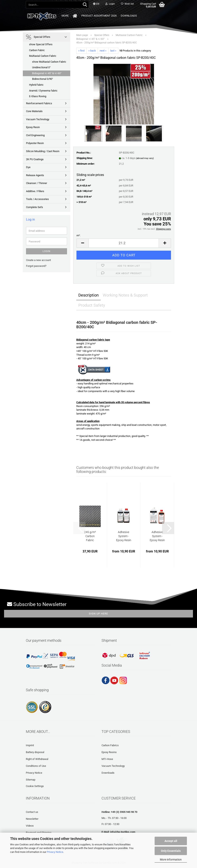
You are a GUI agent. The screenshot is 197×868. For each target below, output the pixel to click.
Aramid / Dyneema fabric (43, 91)
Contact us (32, 812)
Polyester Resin (35, 143)
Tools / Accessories (37, 199)
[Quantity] (124, 243)
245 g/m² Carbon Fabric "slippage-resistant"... (90, 536)
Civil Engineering (35, 135)
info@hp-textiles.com (123, 832)
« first (81, 51)
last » (113, 51)
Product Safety (92, 305)
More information (171, 860)
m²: (78, 235)
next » (103, 51)
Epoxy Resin (33, 127)
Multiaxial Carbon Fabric (43, 56)
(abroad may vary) (145, 158)
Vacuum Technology (38, 119)
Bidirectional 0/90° (43, 79)
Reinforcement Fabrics (39, 103)
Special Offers (38, 37)
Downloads (118, 16)
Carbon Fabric (37, 50)
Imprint (30, 745)
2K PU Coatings (35, 159)
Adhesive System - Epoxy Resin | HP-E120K (124, 536)
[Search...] (85, 5)
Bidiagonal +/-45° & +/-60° (47, 73)
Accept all (171, 841)
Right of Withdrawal (37, 759)
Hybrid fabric (36, 85)
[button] (96, 4)
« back (92, 51)
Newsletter (32, 819)
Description (89, 295)
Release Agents (35, 175)
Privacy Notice (55, 852)
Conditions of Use (36, 766)
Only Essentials (171, 851)
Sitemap (31, 780)
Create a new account (38, 260)
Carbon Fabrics (110, 745)
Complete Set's (35, 207)
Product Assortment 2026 (88, 16)
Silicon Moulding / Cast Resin (43, 151)
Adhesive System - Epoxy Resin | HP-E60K (157, 536)
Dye (28, 167)
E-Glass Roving (38, 96)
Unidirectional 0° (41, 67)
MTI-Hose (107, 759)
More (133, 16)
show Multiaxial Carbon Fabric (49, 62)
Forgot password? (36, 266)
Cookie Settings (35, 786)
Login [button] (110, 4)
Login (47, 251)
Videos (30, 826)
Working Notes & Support (125, 295)
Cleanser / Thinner (37, 183)
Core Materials (34, 111)
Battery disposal (35, 752)
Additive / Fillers (35, 191)
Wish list (127, 4)
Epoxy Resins (109, 752)
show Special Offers (41, 44)
